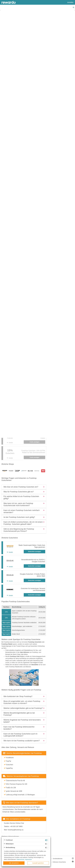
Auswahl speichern (38, 863)
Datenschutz (20, 859)
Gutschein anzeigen (34, 552)
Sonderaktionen (58, 859)
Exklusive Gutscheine (59, 862)
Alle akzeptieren (14, 863)
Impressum (28, 859)
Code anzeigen (35, 457)
